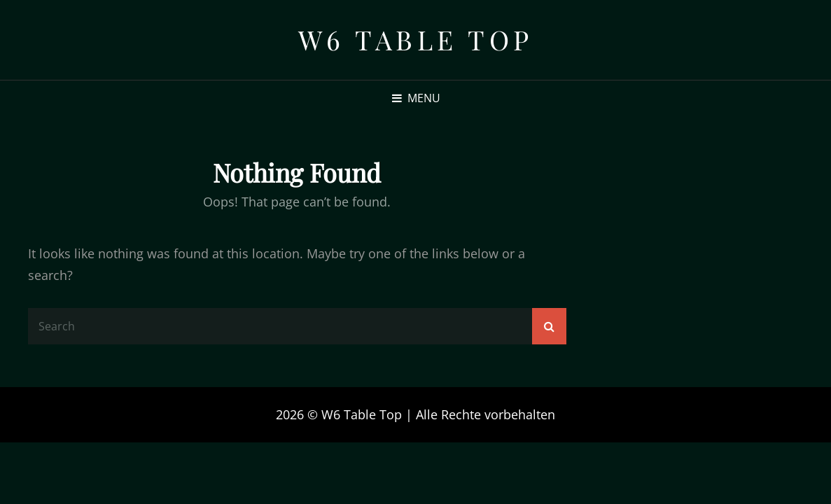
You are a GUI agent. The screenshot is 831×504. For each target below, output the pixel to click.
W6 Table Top (416, 40)
